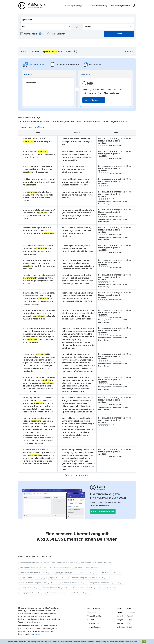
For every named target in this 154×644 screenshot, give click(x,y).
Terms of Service (94, 627)
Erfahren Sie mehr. (131, 642)
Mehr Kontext (29, 34)
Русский (130, 616)
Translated (94, 623)
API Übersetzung (100, 6)
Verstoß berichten (95, 616)
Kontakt (91, 620)
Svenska (130, 608)
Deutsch (120, 623)
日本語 (129, 620)
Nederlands (121, 627)
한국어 (129, 627)
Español (120, 616)
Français (120, 620)
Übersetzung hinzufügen (32, 127)
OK (144, 642)
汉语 (129, 623)
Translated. (35, 634)
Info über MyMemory (120, 6)
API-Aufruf (129, 51)
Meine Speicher (56, 34)
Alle (42, 34)
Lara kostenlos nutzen (103, 511)
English (119, 608)
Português (131, 612)
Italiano (119, 612)
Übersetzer (92, 612)
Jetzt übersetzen (94, 100)
